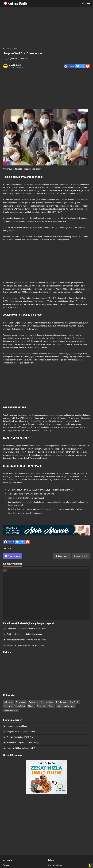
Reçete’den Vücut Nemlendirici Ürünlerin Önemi (27, 629)
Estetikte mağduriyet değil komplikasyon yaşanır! (28, 623)
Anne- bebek (21, 702)
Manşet (31, 706)
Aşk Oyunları (34, 702)
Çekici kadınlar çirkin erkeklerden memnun (25, 634)
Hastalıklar (8, 706)
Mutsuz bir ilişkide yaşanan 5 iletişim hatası (25, 645)
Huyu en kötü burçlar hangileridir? (21, 748)
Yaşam (51, 706)
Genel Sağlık (74, 702)
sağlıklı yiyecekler (11, 710)
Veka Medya (15, 65)
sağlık (9, 548)
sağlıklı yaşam (70, 706)
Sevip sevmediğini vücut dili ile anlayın (23, 743)
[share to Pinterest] (88, 66)
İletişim (51, 860)
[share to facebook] (69, 66)
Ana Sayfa (8, 860)
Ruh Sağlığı (41, 706)
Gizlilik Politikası (55, 865)
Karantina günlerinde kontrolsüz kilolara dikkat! (27, 640)
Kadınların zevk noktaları (17, 726)
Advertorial (9, 702)
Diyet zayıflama (47, 702)
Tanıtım (6, 865)
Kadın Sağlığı (20, 706)
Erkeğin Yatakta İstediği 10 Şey (20, 737)
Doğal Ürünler (61, 702)
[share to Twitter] (80, 66)
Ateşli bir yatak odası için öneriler (21, 732)
